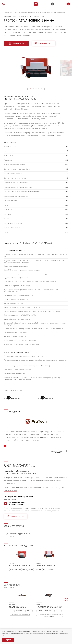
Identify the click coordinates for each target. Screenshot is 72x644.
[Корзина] (52, 4)
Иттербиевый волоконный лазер (20, 601)
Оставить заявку (16, 503)
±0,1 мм (58, 598)
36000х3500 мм (49, 598)
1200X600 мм (20, 598)
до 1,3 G (40, 598)
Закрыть (8, 640)
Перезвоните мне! (44, 43)
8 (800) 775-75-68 (11, 622)
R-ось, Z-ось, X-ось (15, 557)
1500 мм (50, 557)
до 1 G (12, 598)
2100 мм (30, 557)
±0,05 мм (29, 598)
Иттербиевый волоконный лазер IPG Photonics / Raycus (50, 603)
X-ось (39, 557)
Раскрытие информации (10, 628)
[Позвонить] (3, 622)
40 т (24, 557)
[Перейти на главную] (4, 4)
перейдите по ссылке (8, 635)
